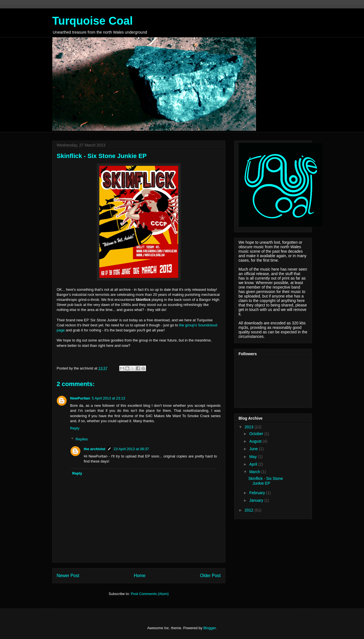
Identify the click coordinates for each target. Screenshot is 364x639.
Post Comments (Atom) (150, 594)
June (254, 449)
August (256, 441)
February (258, 493)
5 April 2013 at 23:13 (108, 398)
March (255, 472)
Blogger (210, 628)
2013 (249, 427)
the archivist (95, 449)
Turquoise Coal (93, 21)
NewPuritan (80, 398)
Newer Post (68, 576)
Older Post (210, 576)
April (254, 464)
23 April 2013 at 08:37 (131, 449)
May (253, 457)
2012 (249, 510)
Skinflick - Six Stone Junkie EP (266, 481)
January (257, 500)
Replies (82, 439)
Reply (75, 428)
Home (140, 576)
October (257, 434)
